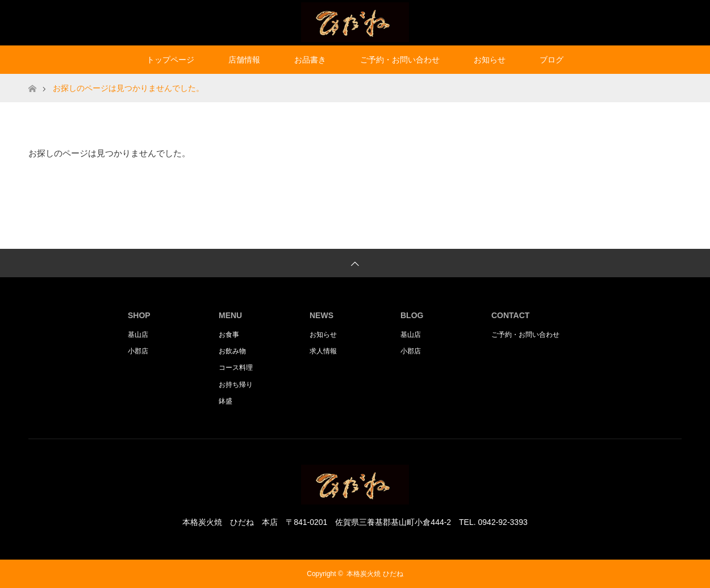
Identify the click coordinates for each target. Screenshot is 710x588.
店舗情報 (244, 60)
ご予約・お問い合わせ (400, 60)
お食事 (229, 335)
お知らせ (490, 60)
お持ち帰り (236, 385)
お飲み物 (232, 351)
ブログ (552, 60)
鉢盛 (225, 401)
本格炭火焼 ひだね (375, 574)
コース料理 (236, 368)
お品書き (310, 60)
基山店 (138, 335)
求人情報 (323, 351)
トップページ (170, 60)
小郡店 (138, 351)
